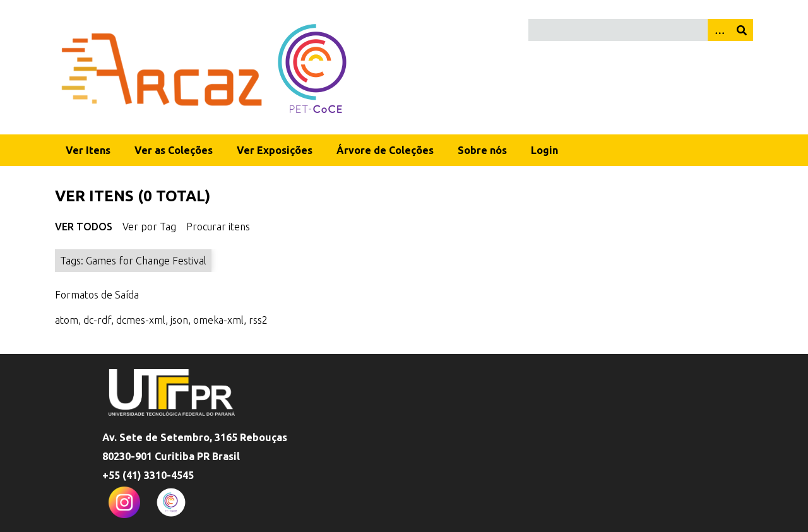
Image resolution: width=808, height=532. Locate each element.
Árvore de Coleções (385, 150)
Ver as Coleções (174, 150)
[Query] (641, 30)
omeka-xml (218, 320)
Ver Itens (88, 150)
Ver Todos (84, 227)
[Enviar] (742, 30)
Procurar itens (218, 227)
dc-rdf (97, 320)
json (179, 320)
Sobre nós (482, 150)
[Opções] (719, 30)
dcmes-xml (141, 320)
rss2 (258, 320)
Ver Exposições (275, 150)
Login (544, 150)
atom (67, 320)
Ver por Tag (149, 227)
